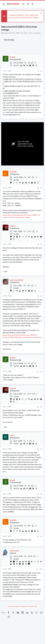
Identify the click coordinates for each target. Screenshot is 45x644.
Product (37, 33)
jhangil (5, 33)
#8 (41, 494)
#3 (41, 244)
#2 (41, 188)
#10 (41, 569)
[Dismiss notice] (41, 13)
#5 (41, 372)
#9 (41, 536)
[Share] (38, 71)
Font (31, 33)
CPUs (25, 33)
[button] (4, 4)
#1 (41, 71)
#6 (41, 407)
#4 (41, 296)
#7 (41, 449)
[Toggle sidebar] (37, 4)
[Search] (42, 4)
